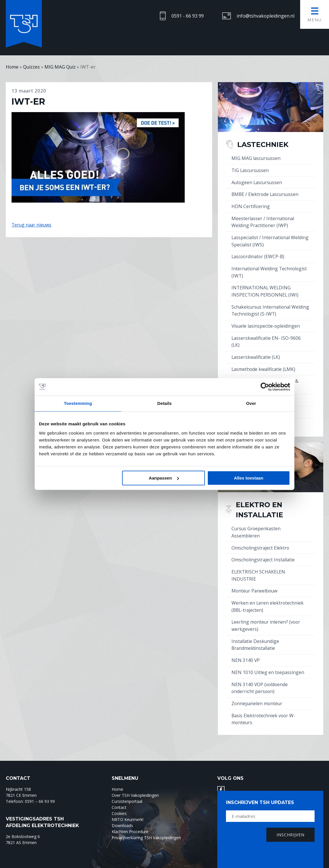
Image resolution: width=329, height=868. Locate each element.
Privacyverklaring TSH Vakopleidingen (146, 829)
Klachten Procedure (130, 823)
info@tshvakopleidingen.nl (266, 16)
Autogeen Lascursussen (258, 182)
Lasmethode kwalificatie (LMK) (264, 365)
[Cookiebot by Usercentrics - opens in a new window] (265, 387)
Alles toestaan (249, 478)
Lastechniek (264, 144)
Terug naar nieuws (32, 225)
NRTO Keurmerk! (128, 811)
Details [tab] (164, 403)
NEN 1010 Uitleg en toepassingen (268, 664)
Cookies (119, 804)
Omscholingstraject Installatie (264, 554)
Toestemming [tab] (78, 403)
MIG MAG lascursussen (256, 158)
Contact (119, 798)
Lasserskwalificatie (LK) (256, 353)
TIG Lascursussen (251, 170)
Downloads (122, 817)
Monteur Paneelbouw (255, 584)
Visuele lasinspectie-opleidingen (266, 323)
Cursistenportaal (127, 792)
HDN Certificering (251, 205)
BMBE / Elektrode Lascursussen (266, 194)
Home (117, 780)
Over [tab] (251, 403)
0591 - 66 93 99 (188, 16)
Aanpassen (164, 478)
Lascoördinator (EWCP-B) (259, 255)
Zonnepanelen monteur (257, 695)
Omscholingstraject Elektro (261, 542)
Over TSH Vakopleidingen (135, 786)
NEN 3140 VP (246, 652)
